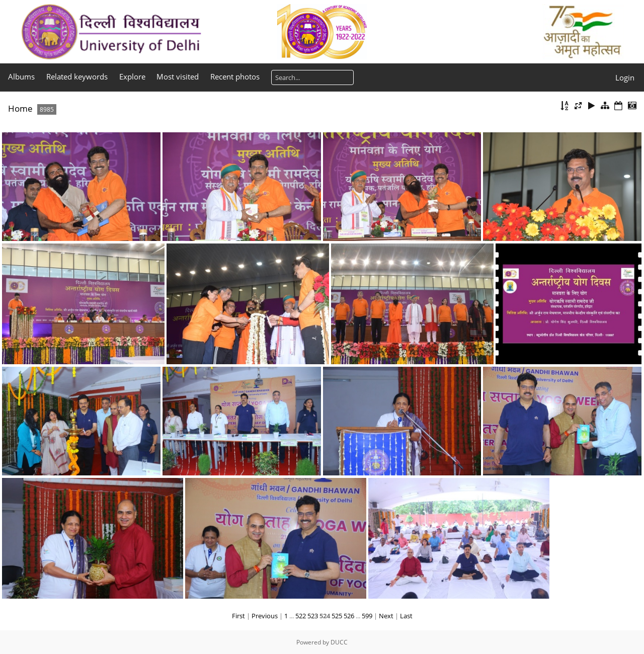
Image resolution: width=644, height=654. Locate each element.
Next (386, 616)
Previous (265, 616)
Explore (132, 76)
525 (337, 616)
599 (367, 616)
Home (20, 108)
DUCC (339, 642)
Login (625, 77)
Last (406, 616)
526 (349, 616)
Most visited (178, 76)
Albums (21, 76)
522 (301, 616)
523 (313, 616)
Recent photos (235, 76)
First (238, 616)
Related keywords (77, 76)
